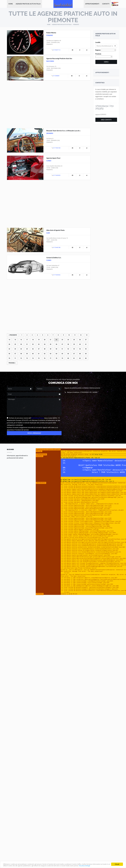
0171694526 (57, 275)
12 (81, 335)
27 (86, 340)
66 (68, 354)
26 (80, 340)
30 (21, 344)
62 (45, 354)
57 (15, 354)
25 (74, 340)
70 (9, 358)
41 (86, 344)
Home (11, 4)
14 (9, 340)
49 (50, 349)
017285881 (56, 76)
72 (21, 358)
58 (21, 354)
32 (33, 344)
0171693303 (57, 176)
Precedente (13, 335)
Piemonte (76, 25)
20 (45, 340)
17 (27, 340)
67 (74, 354)
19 (39, 340)
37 (62, 344)
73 (27, 358)
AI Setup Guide (97, 455)
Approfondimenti (92, 4)
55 (86, 349)
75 (39, 358)
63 (50, 354)
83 (86, 358)
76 (45, 358)
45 (27, 349)
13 (87, 335)
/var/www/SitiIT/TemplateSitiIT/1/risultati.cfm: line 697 (87, 480)
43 (15, 349)
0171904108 (57, 148)
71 (15, 358)
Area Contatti (106, 120)
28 (9, 344)
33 (39, 344)
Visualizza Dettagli (103, 866)
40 (80, 344)
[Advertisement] (49, 104)
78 (56, 358)
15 (15, 340)
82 (80, 358)
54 (80, 349)
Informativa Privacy (38, 418)
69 (86, 354)
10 (69, 335)
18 (33, 340)
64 (56, 354)
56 (9, 354)
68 (80, 354)
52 (68, 349)
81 (74, 358)
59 (27, 354)
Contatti (106, 4)
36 (56, 344)
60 (33, 354)
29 (15, 344)
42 (9, 349)
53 (74, 349)
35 (50, 344)
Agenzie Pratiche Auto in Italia (28, 4)
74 (33, 358)
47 (39, 349)
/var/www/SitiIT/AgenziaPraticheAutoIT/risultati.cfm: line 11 (88, 481)
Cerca (106, 62)
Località (98, 43)
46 (33, 349)
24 (68, 340)
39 (74, 344)
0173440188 (57, 248)
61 (39, 354)
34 (45, 344)
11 (75, 335)
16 (21, 340)
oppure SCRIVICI (101, 115)
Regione (98, 50)
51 (62, 349)
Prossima (12, 363)
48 (45, 349)
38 (68, 344)
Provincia (98, 54)
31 (27, 344)
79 (62, 358)
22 (56, 340)
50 (56, 349)
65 (62, 354)
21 (50, 340)
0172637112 (57, 50)
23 (62, 340)
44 (21, 349)
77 (50, 358)
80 (68, 358)
